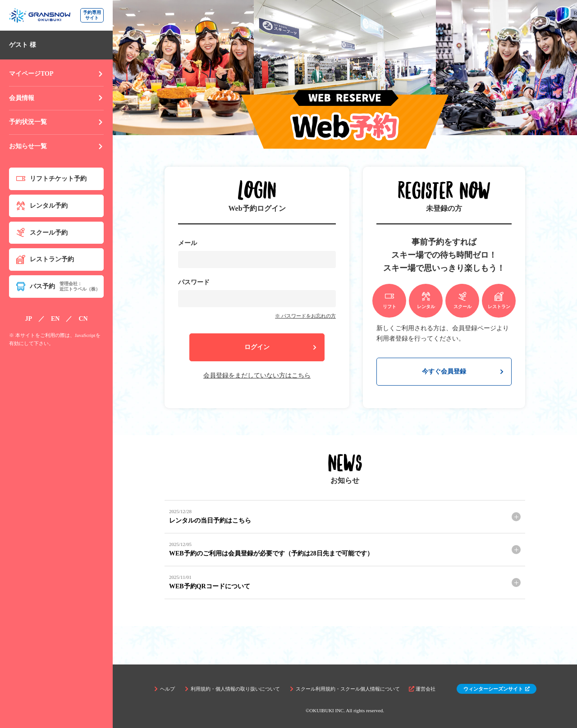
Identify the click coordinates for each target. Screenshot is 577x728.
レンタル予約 (42, 206)
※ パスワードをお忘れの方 (305, 316)
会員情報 (56, 98)
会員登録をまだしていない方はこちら (257, 375)
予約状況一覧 (56, 122)
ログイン (281, 347)
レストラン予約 (45, 259)
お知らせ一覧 (56, 146)
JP (28, 319)
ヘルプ (164, 689)
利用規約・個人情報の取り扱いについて (232, 689)
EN (55, 319)
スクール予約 (42, 232)
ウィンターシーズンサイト (497, 689)
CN (83, 319)
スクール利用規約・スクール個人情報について (344, 689)
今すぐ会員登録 (463, 371)
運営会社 (422, 689)
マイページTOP (56, 74)
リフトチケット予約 (51, 179)
